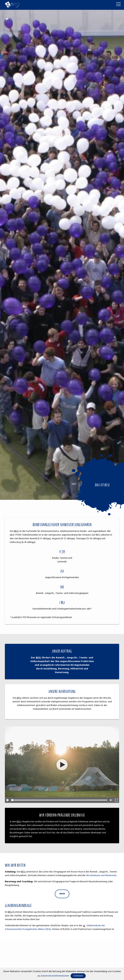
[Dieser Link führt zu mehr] (62, 894)
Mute (111, 800)
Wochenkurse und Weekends (101, 876)
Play (8, 800)
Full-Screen (116, 800)
